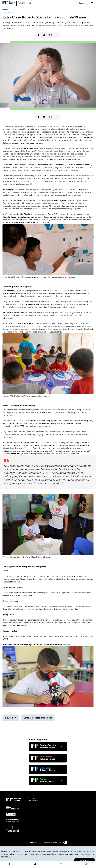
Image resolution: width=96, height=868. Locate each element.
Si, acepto (84, 860)
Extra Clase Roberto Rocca (38, 718)
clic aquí (66, 645)
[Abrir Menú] (92, 3)
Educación (11, 718)
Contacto (33, 843)
